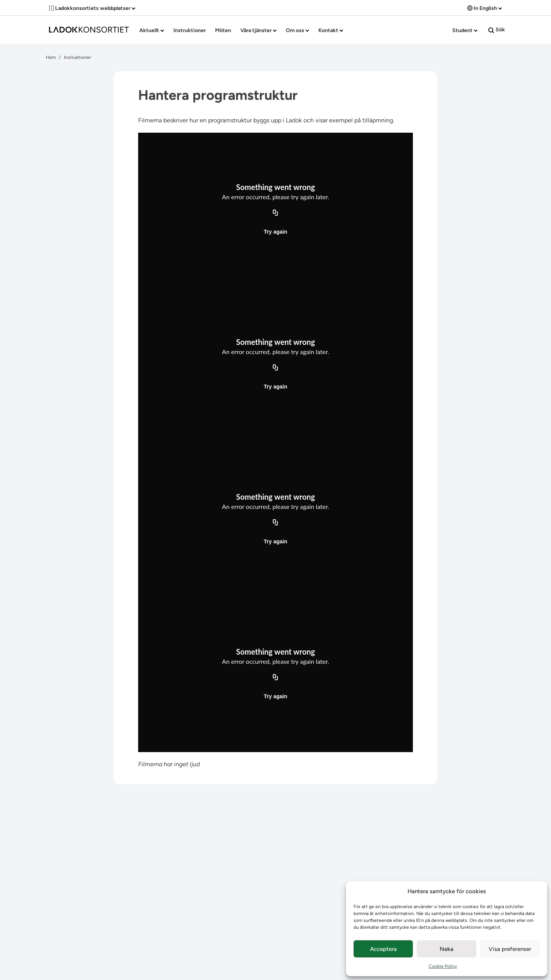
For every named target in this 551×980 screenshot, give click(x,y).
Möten (223, 30)
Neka (447, 949)
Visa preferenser (510, 949)
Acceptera (383, 949)
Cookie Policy (443, 966)
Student (465, 30)
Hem (51, 57)
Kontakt (331, 30)
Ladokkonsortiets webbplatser (92, 8)
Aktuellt (152, 30)
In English (485, 8)
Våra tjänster (258, 30)
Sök (497, 30)
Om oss (298, 30)
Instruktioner (190, 30)
